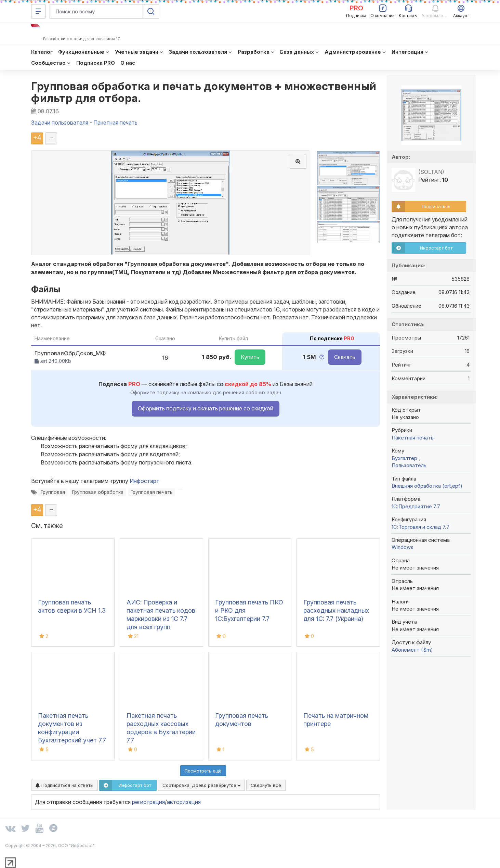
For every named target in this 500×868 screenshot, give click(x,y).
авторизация (184, 802)
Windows (403, 547)
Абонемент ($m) (412, 650)
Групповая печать (152, 492)
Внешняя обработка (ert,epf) (427, 486)
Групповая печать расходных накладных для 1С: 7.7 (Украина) (336, 610)
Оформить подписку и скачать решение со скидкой (206, 408)
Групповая (53, 492)
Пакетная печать (413, 438)
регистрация (148, 802)
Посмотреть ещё (203, 771)
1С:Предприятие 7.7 (416, 506)
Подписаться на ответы (64, 785)
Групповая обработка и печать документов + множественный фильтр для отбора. (204, 92)
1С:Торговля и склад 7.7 (420, 527)
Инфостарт (144, 481)
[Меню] (38, 11)
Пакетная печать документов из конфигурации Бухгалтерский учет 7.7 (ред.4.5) (72, 732)
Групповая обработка (98, 492)
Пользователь (409, 465)
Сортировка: (201, 785)
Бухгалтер (405, 458)
